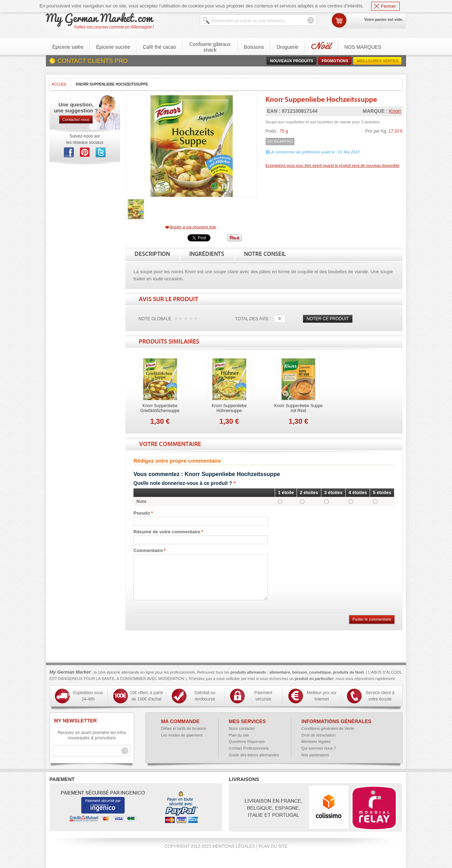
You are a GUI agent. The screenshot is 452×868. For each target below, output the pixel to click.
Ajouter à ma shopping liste (193, 227)
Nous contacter (242, 728)
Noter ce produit (328, 319)
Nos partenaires (315, 755)
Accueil (59, 84)
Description (152, 254)
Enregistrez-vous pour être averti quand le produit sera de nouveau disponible (332, 165)
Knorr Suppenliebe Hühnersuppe (229, 408)
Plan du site (239, 735)
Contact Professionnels (249, 748)
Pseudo (142, 513)
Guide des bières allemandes (254, 755)
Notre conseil (265, 254)
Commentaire (148, 551)
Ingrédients (207, 254)
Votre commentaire (170, 444)
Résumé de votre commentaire (167, 532)
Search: (197, 18)
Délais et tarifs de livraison (184, 728)
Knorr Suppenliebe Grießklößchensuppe (160, 408)
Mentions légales (316, 741)
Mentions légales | (235, 846)
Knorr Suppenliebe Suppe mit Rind (298, 408)
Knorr (395, 111)
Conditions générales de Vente (328, 728)
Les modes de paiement (182, 735)
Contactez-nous (76, 119)
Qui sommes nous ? (319, 748)
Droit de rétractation (319, 735)
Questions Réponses (247, 741)
